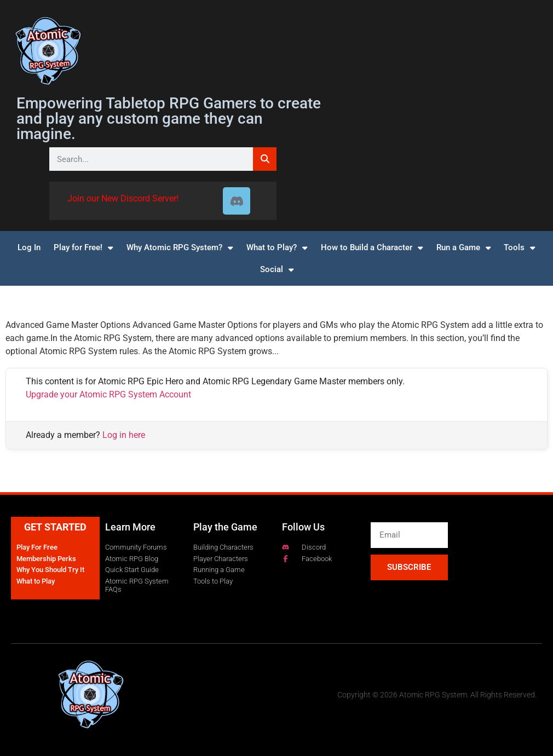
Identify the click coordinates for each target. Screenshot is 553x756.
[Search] (265, 159)
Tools (519, 248)
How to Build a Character (372, 248)
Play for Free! (83, 248)
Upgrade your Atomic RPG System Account (108, 394)
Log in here (124, 435)
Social (277, 270)
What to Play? (277, 248)
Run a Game (463, 248)
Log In (29, 247)
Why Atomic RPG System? (180, 248)
